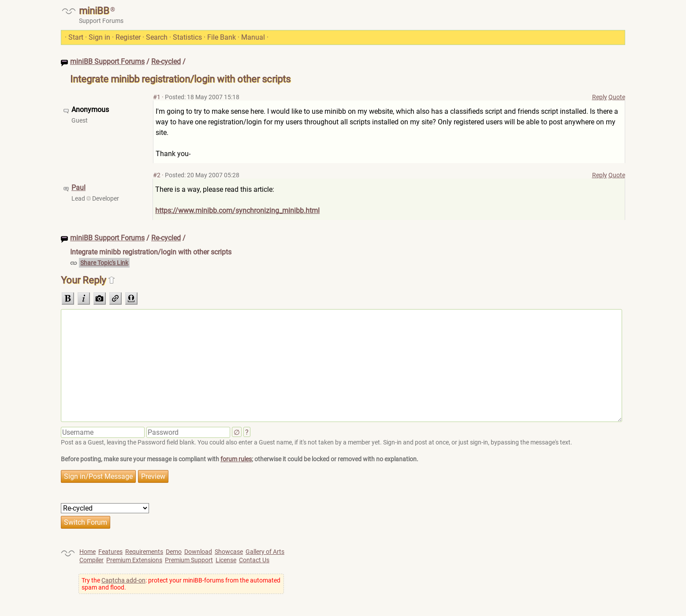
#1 (157, 97)
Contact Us (254, 560)
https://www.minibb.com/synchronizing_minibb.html (237, 211)
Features (110, 552)
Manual (253, 37)
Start (76, 37)
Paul (78, 188)
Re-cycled (166, 62)
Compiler (91, 560)
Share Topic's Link (104, 263)
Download (198, 552)
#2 (157, 175)
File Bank (222, 37)
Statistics (187, 37)
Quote (617, 97)
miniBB (94, 11)
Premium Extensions (134, 560)
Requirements (144, 552)
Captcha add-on (123, 580)
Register (128, 37)
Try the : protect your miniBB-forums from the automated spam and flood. (181, 584)
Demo (174, 552)
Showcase (229, 552)
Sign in (99, 37)
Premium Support (189, 560)
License (226, 560)
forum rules (236, 459)
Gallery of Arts (265, 552)
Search (157, 37)
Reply (600, 97)
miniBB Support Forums (107, 62)
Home (88, 552)
